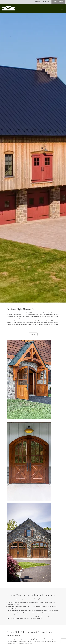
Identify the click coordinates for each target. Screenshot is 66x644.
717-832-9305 (46, 2)
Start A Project (58, 2)
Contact (38, 2)
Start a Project (33, 334)
